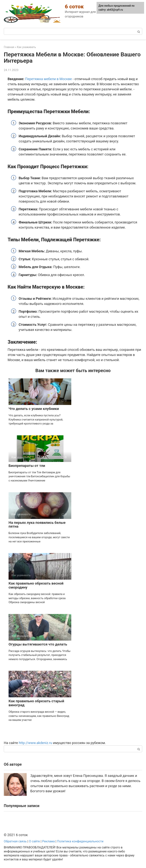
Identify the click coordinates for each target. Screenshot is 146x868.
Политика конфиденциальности (80, 841)
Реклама (48, 841)
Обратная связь (15, 841)
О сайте (34, 841)
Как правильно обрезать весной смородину (36, 585)
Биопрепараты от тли (27, 466)
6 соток (74, 7)
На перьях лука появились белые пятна (37, 525)
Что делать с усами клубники (34, 409)
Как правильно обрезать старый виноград (36, 703)
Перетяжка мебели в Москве (48, 79)
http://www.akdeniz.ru (36, 743)
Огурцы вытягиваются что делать (38, 644)
